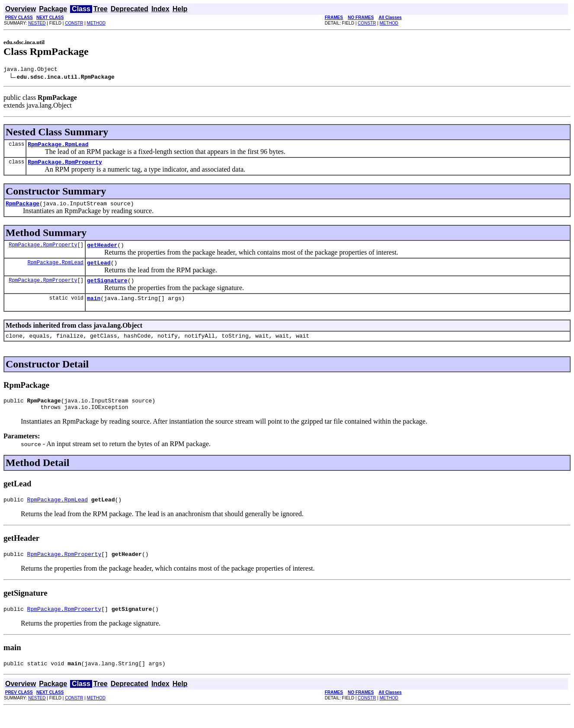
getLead (99, 270)
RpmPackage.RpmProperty (65, 166)
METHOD (96, 23)
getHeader (102, 251)
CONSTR (74, 23)
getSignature (107, 289)
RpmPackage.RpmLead (58, 147)
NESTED (37, 23)
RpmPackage (22, 208)
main (94, 308)
